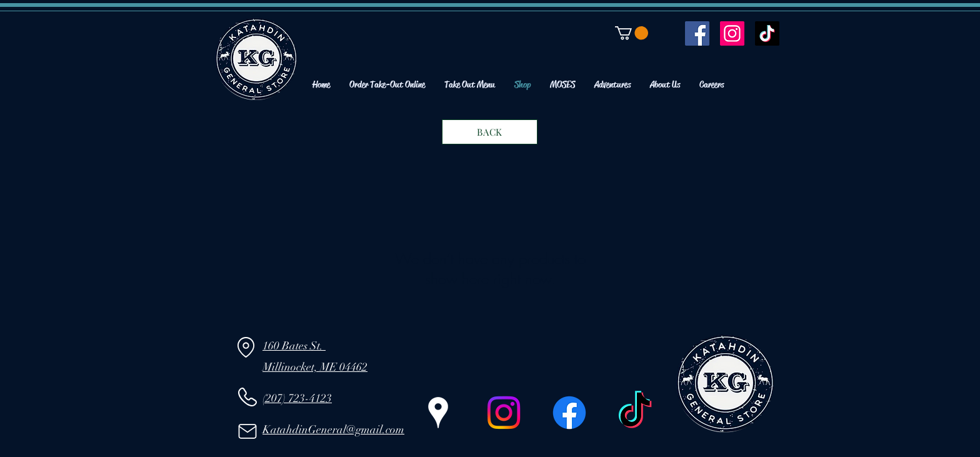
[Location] (246, 348)
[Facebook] (697, 33)
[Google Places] (438, 413)
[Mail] (247, 431)
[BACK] (490, 132)
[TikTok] (767, 33)
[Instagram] (732, 33)
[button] (632, 33)
